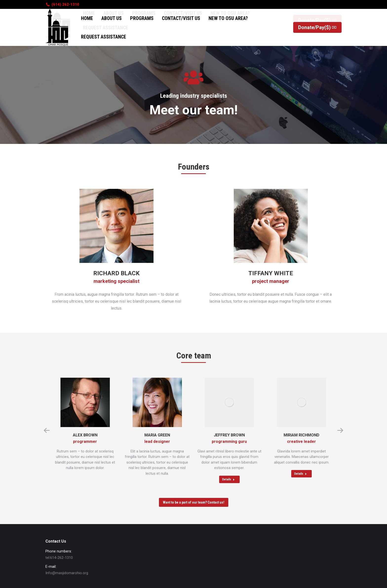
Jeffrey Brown (229, 435)
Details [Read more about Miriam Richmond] (300, 474)
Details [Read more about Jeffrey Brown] (228, 479)
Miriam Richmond (301, 435)
